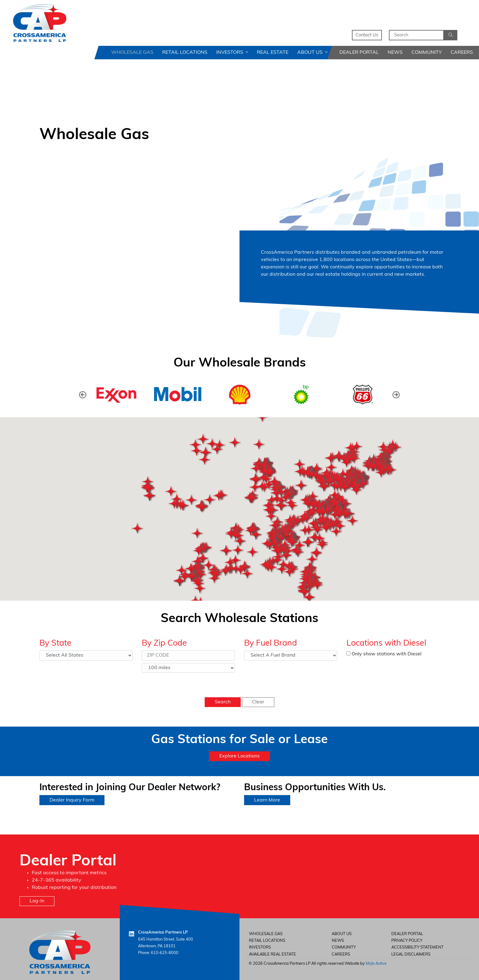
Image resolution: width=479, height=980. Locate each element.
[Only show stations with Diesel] (348, 653)
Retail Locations (185, 53)
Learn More (267, 800)
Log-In (37, 901)
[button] (396, 395)
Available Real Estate (272, 954)
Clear (258, 702)
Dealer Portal (359, 53)
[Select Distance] (188, 668)
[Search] (416, 35)
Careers (462, 53)
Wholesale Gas (132, 53)
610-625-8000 (165, 953)
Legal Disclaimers (411, 954)
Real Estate (273, 53)
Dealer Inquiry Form (72, 800)
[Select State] (86, 655)
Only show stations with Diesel (384, 654)
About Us (312, 53)
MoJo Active (376, 964)
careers (341, 954)
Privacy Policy (407, 941)
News (395, 53)
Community (427, 53)
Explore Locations (239, 756)
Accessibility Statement (417, 947)
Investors (232, 53)
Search (223, 702)
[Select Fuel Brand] (291, 655)
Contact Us (367, 35)
